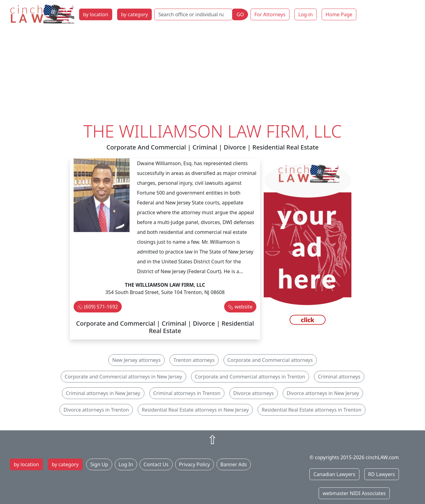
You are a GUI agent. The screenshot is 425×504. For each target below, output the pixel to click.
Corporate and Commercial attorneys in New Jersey (123, 377)
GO (240, 14)
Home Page (339, 14)
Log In (126, 464)
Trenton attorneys (194, 360)
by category (135, 14)
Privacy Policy (195, 464)
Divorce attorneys (254, 393)
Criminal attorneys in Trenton (187, 393)
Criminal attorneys (339, 377)
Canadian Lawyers (334, 474)
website (243, 307)
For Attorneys (270, 14)
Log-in (306, 14)
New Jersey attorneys (136, 360)
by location (96, 14)
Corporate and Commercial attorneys (270, 360)
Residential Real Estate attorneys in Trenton (311, 410)
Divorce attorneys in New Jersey (323, 393)
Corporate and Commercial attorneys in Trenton (250, 377)
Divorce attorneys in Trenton (96, 410)
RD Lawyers (382, 474)
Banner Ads (234, 464)
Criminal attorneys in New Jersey (103, 393)
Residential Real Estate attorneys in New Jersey (195, 410)
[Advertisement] (212, 75)
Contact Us (156, 464)
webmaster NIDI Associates (354, 493)
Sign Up (99, 464)
